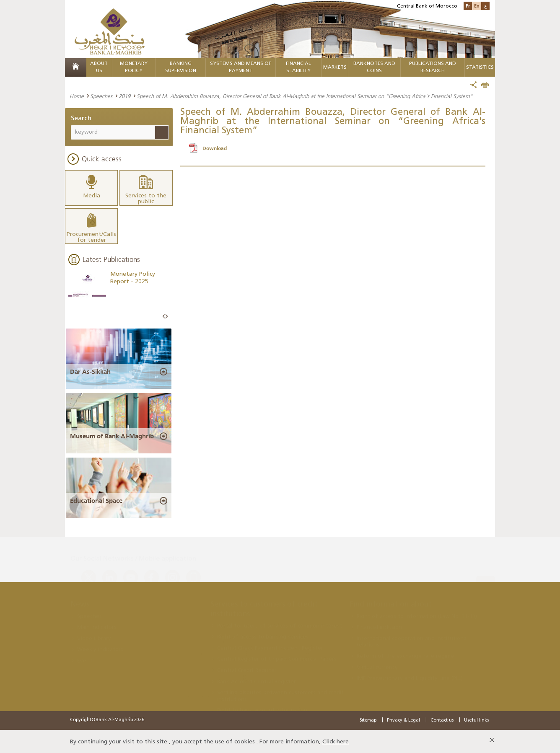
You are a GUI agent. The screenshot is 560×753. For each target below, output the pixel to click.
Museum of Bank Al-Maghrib (112, 435)
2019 (124, 96)
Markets (335, 67)
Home (77, 96)
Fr (468, 6)
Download (215, 148)
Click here (336, 741)
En (477, 6)
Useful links (476, 719)
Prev (164, 316)
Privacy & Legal (403, 719)
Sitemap (368, 719)
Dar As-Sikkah (90, 370)
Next (166, 316)
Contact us (442, 719)
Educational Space (96, 499)
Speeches (101, 96)
